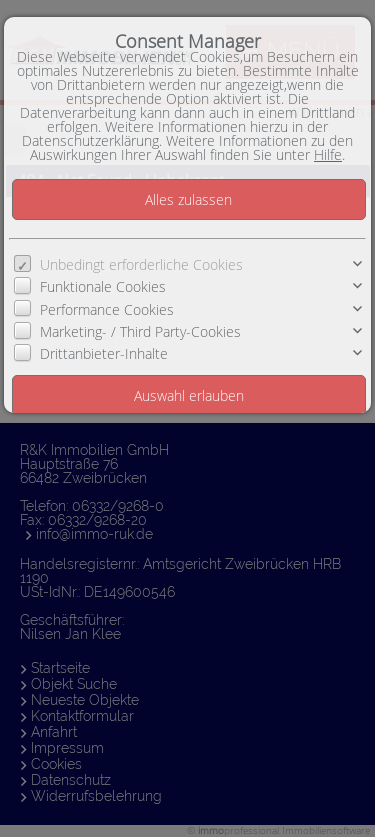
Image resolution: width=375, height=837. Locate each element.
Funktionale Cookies (103, 286)
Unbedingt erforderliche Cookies (141, 264)
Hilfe (328, 154)
